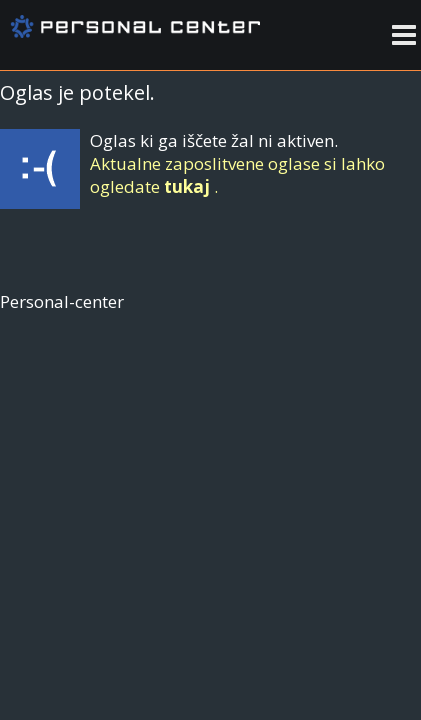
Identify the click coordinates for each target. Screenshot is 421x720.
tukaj (187, 186)
